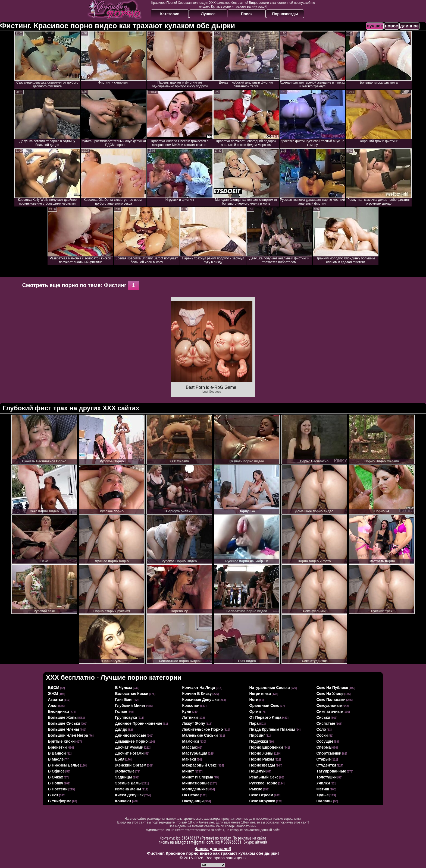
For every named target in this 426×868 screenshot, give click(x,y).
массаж (189, 747)
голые (121, 711)
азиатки (56, 700)
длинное (409, 26)
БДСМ (54, 688)
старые (324, 759)
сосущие (325, 741)
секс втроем (261, 795)
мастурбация (195, 753)
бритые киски (61, 741)
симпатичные (330, 711)
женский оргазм (131, 765)
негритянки (260, 694)
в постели (58, 789)
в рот (53, 795)
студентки (326, 765)
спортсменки (329, 753)
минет (188, 771)
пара (254, 723)
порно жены (261, 753)
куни (187, 711)
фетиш (323, 789)
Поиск (247, 14)
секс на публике (332, 688)
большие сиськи (64, 723)
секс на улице (330, 694)
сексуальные (329, 705)
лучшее (375, 26)
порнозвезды (262, 765)
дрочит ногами (129, 753)
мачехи (189, 759)
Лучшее (208, 14)
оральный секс (264, 705)
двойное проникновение (139, 723)
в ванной (57, 753)
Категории (170, 14)
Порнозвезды (285, 14)
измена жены (128, 789)
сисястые (326, 723)
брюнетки (57, 747)
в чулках (124, 688)
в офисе (56, 771)
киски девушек (129, 795)
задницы (124, 777)
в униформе (60, 801)
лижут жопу (194, 723)
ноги (254, 700)
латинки (190, 717)
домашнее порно (131, 741)
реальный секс (264, 777)
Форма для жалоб (213, 849)
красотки (191, 705)
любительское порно (203, 729)
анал (53, 705)
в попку (56, 783)
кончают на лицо (199, 688)
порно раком (262, 759)
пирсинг (257, 735)
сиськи (323, 717)
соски (322, 735)
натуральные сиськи (270, 688)
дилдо (121, 729)
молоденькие (195, 789)
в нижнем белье (64, 765)
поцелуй (258, 771)
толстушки (327, 777)
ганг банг (124, 700)
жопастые (125, 771)
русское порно (264, 783)
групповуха (126, 717)
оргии (255, 711)
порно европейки (266, 747)
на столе (191, 795)
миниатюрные (196, 783)
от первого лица (265, 717)
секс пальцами (331, 700)
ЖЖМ (53, 694)
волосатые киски (132, 694)
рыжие (256, 789)
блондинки (59, 711)
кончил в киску (197, 694)
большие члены (64, 729)
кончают (123, 801)
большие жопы (63, 717)
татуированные (331, 771)
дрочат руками (129, 747)
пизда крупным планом (272, 729)
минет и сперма (198, 777)
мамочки (191, 741)
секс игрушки (262, 801)
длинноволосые (131, 735)
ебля (120, 759)
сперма (324, 747)
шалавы (325, 801)
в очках (56, 777)
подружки (259, 741)
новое (391, 26)
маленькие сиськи (200, 735)
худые (323, 795)
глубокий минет (130, 705)
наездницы (193, 801)
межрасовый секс (200, 765)
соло (321, 729)
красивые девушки (201, 700)
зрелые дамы (129, 783)
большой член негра (68, 735)
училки (323, 783)
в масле (56, 759)
